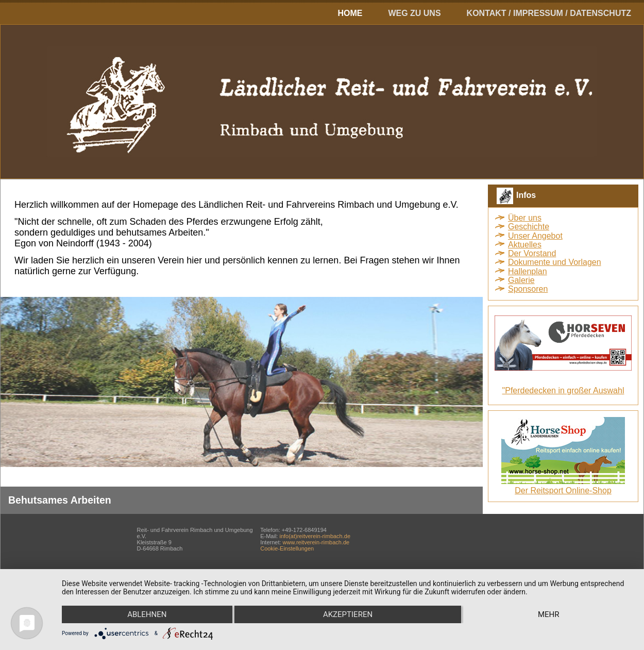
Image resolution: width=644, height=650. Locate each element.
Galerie (521, 280)
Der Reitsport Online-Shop (563, 490)
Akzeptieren (348, 614)
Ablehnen (147, 614)
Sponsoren (528, 289)
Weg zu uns (414, 13)
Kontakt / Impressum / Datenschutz (549, 13)
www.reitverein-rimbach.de (316, 542)
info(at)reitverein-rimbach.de (315, 536)
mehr (549, 614)
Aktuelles (525, 245)
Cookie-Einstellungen (287, 548)
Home (350, 13)
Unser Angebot (535, 236)
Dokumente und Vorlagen (555, 262)
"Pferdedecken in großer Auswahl (563, 390)
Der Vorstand (532, 253)
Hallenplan (528, 271)
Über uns (525, 218)
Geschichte (529, 227)
